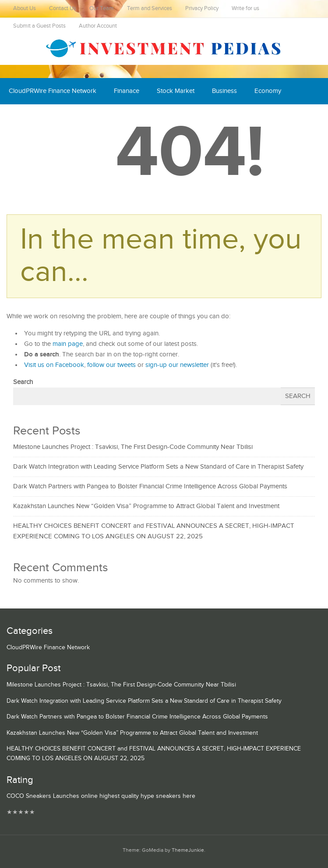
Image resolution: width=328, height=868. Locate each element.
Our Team (102, 9)
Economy (268, 91)
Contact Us (63, 9)
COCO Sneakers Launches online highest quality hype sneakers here (101, 796)
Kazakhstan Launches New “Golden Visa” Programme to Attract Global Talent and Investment (146, 506)
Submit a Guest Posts (39, 26)
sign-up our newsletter (177, 365)
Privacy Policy (202, 9)
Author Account (98, 26)
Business (224, 91)
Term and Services (150, 9)
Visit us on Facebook (54, 365)
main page (68, 344)
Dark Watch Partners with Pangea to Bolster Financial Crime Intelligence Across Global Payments (150, 486)
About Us (25, 9)
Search (23, 382)
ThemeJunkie (188, 850)
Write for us (245, 9)
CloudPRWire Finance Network (53, 91)
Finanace (127, 91)
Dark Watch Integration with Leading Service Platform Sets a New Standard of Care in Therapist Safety (158, 467)
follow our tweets (111, 365)
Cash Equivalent (32, 117)
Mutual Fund (89, 117)
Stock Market (176, 91)
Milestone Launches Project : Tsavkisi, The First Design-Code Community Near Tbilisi (133, 447)
